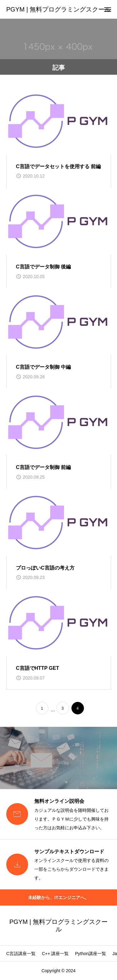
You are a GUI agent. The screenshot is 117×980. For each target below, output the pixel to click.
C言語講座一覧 (21, 954)
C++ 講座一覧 (55, 954)
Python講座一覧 (90, 954)
